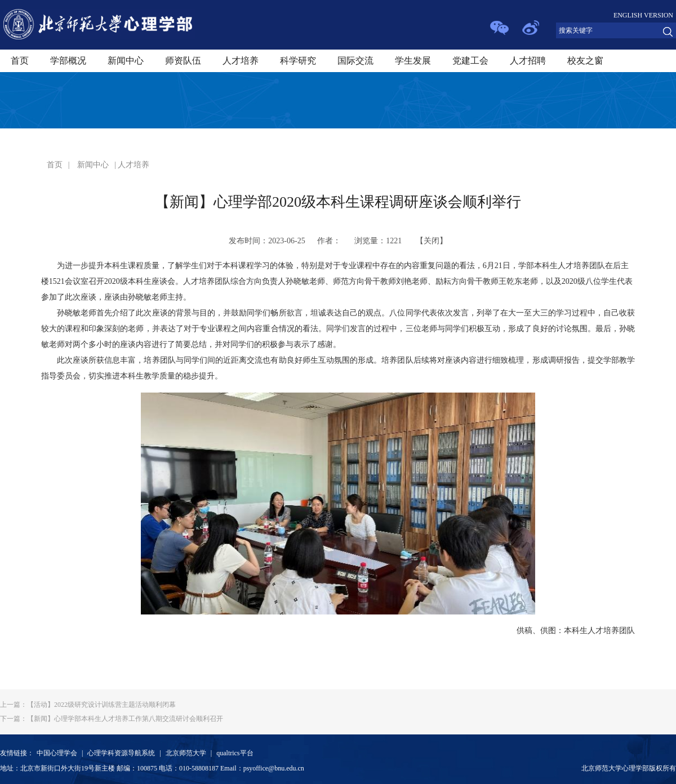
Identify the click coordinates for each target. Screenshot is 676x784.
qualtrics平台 (235, 753)
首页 (20, 61)
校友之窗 (585, 61)
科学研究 (298, 61)
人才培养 (241, 61)
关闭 (432, 241)
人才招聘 (528, 61)
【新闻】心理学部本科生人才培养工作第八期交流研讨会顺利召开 (112, 719)
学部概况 (68, 61)
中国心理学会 (57, 753)
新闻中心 (126, 61)
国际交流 (355, 61)
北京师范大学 (186, 753)
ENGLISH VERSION (643, 15)
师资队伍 (183, 61)
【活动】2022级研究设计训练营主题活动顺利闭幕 (88, 705)
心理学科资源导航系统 (121, 753)
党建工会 (470, 61)
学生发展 (413, 61)
